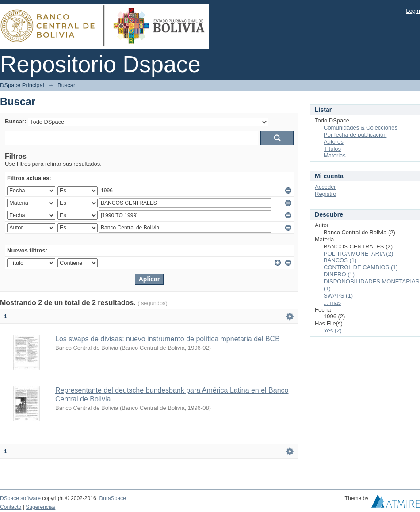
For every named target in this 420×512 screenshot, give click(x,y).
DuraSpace (112, 498)
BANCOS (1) (340, 260)
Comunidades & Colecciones (361, 128)
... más (332, 303)
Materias (335, 155)
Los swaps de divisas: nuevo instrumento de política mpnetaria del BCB (168, 339)
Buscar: (15, 121)
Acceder (325, 187)
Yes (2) (333, 331)
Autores (334, 142)
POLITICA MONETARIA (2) (358, 254)
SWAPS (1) (338, 296)
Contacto (11, 507)
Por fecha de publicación (355, 135)
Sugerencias (40, 507)
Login (413, 11)
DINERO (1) (339, 274)
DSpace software (20, 498)
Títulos (332, 149)
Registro (325, 194)
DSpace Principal (22, 85)
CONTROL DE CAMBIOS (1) (361, 267)
